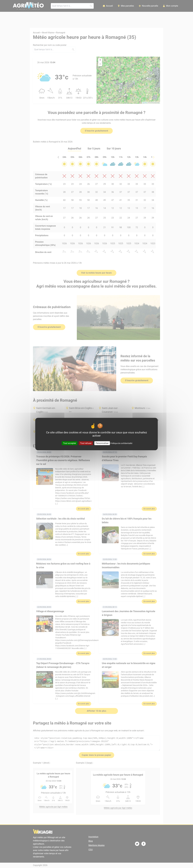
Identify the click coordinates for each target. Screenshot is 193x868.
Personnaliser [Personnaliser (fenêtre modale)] (102, 443)
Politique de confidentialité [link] (121, 443)
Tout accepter (70, 443)
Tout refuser (86, 443)
